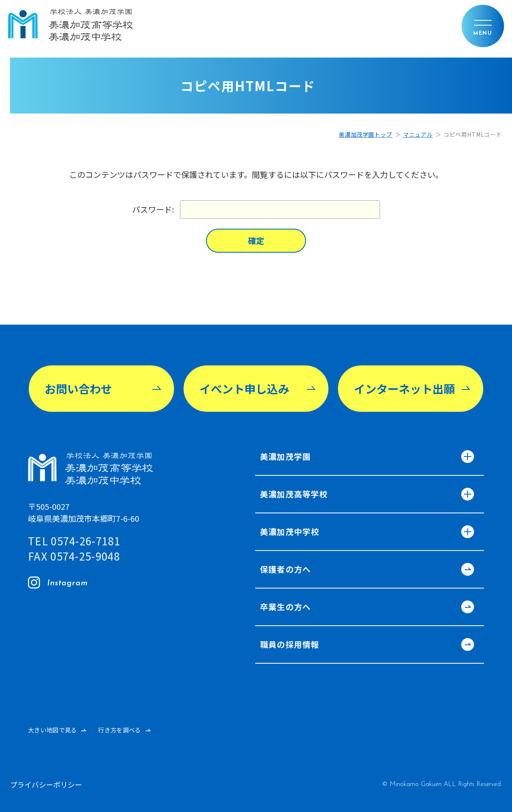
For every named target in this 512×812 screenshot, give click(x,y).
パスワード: (256, 209)
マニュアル (418, 134)
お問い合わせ (78, 389)
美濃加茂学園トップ (366, 134)
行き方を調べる (119, 730)
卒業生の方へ (365, 608)
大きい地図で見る (52, 730)
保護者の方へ (365, 570)
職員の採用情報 (365, 645)
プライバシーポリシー (46, 784)
